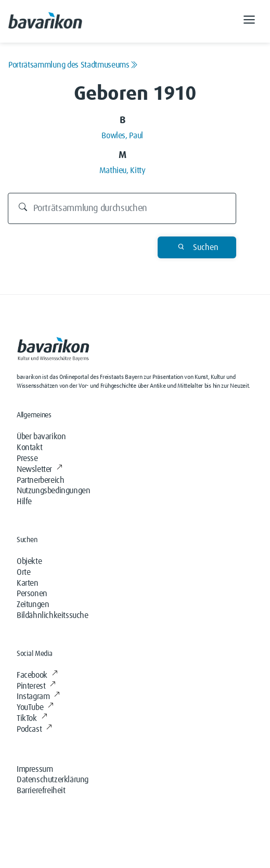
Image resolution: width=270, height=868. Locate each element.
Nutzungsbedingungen (53, 491)
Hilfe (24, 502)
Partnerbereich (40, 480)
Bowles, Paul (122, 136)
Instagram (38, 696)
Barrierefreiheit (41, 791)
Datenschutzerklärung (53, 780)
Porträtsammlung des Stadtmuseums (73, 65)
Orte (23, 572)
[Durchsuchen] (122, 208)
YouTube (35, 707)
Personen (32, 594)
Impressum (35, 769)
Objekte (29, 561)
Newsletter (40, 469)
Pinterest (36, 686)
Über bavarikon (41, 437)
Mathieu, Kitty (123, 170)
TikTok (32, 718)
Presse (27, 458)
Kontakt (29, 448)
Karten (28, 583)
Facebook (37, 675)
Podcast (34, 729)
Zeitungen (33, 604)
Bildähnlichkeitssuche (53, 615)
